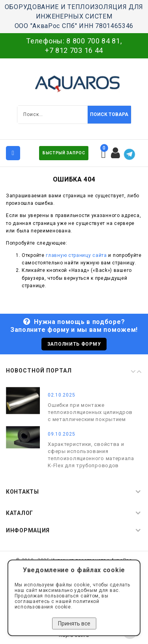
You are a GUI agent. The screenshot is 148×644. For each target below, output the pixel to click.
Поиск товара (109, 114)
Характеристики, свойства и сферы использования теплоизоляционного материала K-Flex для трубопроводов (91, 454)
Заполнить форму (74, 344)
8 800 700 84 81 (93, 41)
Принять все (74, 623)
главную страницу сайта (76, 255)
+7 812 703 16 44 (74, 50)
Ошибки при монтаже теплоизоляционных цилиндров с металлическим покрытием (90, 412)
